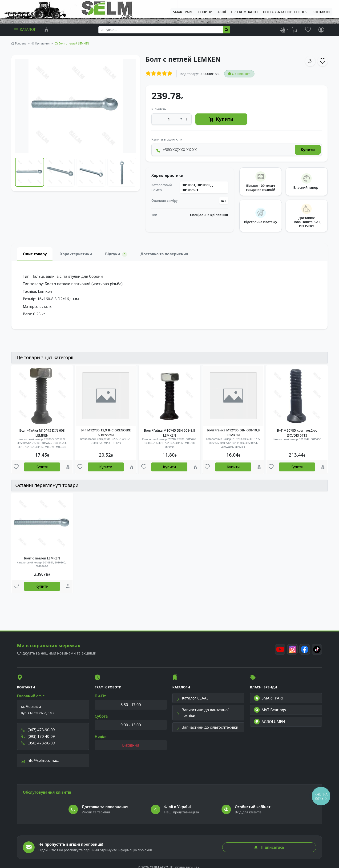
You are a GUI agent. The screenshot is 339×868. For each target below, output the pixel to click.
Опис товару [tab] (35, 254)
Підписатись (269, 847)
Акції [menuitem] (222, 12)
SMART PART (269, 698)
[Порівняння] (46, 30)
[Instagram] (292, 649)
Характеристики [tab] (76, 254)
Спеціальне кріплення (209, 215)
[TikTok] (317, 649)
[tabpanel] (169, 295)
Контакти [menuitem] (321, 12)
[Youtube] (280, 649)
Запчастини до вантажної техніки (202, 713)
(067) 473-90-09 (38, 730)
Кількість (159, 109)
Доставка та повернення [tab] (164, 254)
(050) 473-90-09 (38, 743)
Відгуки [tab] (116, 254)
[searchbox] (161, 30)
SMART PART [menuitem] (183, 12)
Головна (21, 43)
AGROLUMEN (270, 722)
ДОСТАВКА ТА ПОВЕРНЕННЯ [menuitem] (285, 12)
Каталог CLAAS (192, 698)
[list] (284, 30)
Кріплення (42, 43)
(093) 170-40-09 (38, 736)
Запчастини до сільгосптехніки (207, 727)
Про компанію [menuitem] (244, 12)
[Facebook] (305, 649)
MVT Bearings (270, 710)
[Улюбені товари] (16, 467)
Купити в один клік (167, 139)
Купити (221, 119)
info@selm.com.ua (40, 760)
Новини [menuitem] (205, 12)
